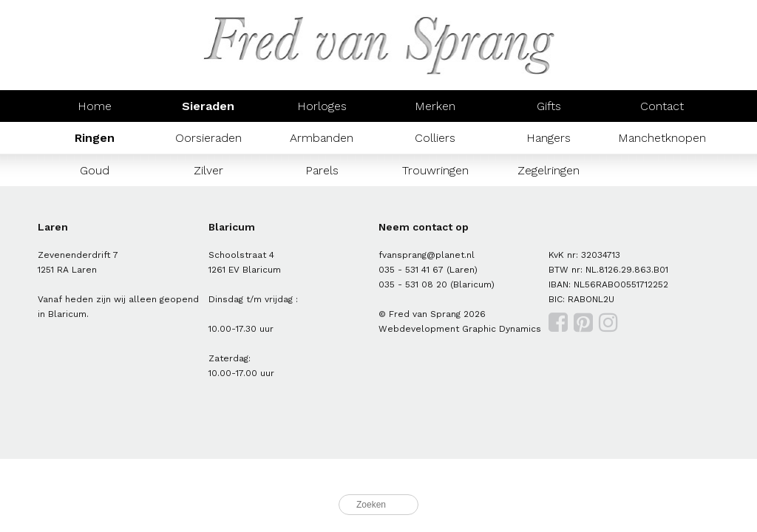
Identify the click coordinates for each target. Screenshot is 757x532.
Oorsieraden (208, 138)
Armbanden (322, 138)
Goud (95, 170)
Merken (435, 106)
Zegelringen (549, 170)
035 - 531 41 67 (411, 270)
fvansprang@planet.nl (427, 255)
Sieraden (208, 106)
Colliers (435, 138)
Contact (662, 106)
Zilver (208, 170)
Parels (322, 170)
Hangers (549, 138)
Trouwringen (435, 170)
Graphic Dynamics (502, 329)
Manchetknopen (662, 138)
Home (95, 106)
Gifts (549, 106)
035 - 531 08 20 (413, 284)
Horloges (322, 106)
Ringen (95, 138)
